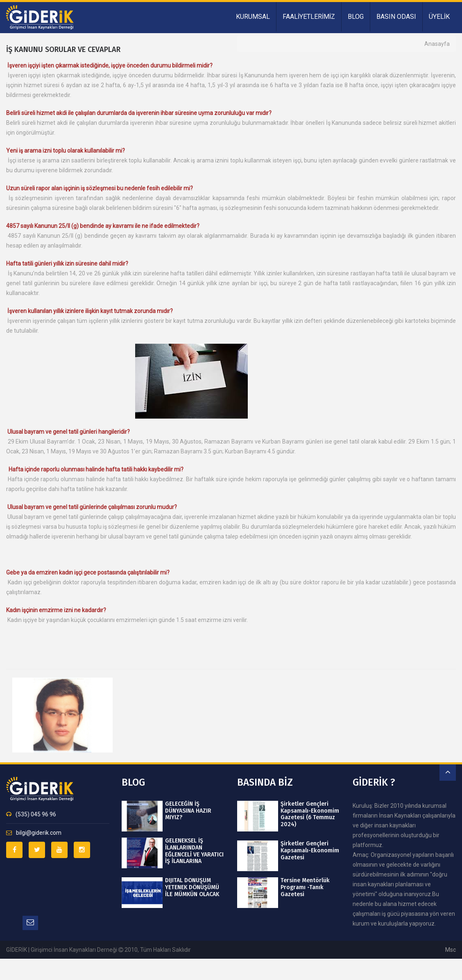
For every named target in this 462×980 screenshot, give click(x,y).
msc (451, 950)
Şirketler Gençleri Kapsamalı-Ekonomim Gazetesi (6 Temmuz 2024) (310, 814)
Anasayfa (437, 44)
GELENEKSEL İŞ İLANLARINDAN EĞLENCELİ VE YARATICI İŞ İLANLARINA (194, 851)
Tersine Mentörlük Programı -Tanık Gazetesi (305, 888)
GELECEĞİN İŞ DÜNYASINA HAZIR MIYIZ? (188, 811)
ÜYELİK (439, 17)
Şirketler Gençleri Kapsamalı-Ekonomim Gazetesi (310, 851)
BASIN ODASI (396, 17)
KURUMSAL (253, 17)
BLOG (356, 17)
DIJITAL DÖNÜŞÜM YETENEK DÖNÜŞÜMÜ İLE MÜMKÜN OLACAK (192, 888)
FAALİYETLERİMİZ (309, 17)
